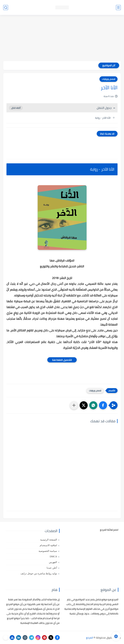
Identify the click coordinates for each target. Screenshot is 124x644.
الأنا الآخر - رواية (103, 118)
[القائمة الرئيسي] (118, 8)
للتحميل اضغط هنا (62, 360)
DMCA (53, 557)
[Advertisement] (62, 38)
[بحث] (6, 8)
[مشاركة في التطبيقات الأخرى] (74, 405)
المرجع (90, 638)
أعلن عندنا (52, 568)
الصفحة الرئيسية (49, 540)
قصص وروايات (108, 79)
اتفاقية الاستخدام (48, 545)
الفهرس (53, 562)
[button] (103, 405)
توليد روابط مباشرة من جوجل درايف (39, 573)
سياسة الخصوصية (48, 551)
